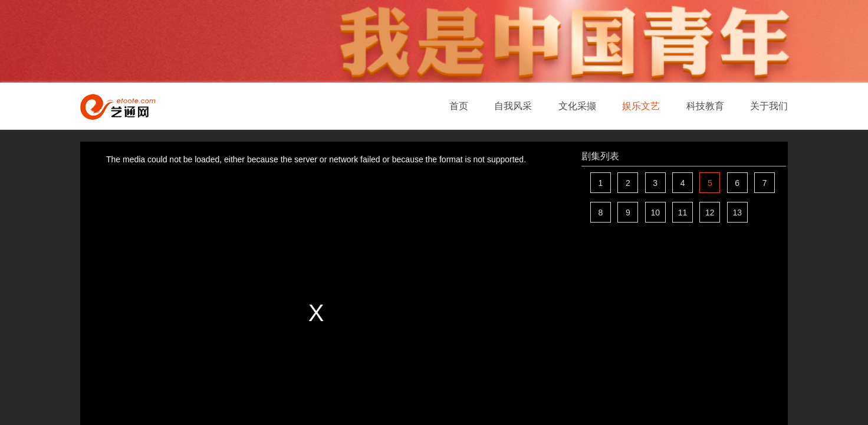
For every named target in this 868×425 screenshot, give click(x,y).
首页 (459, 106)
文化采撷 (577, 106)
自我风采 (513, 106)
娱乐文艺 (641, 106)
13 (737, 212)
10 (655, 212)
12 (710, 212)
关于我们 (769, 106)
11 (683, 212)
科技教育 (705, 106)
